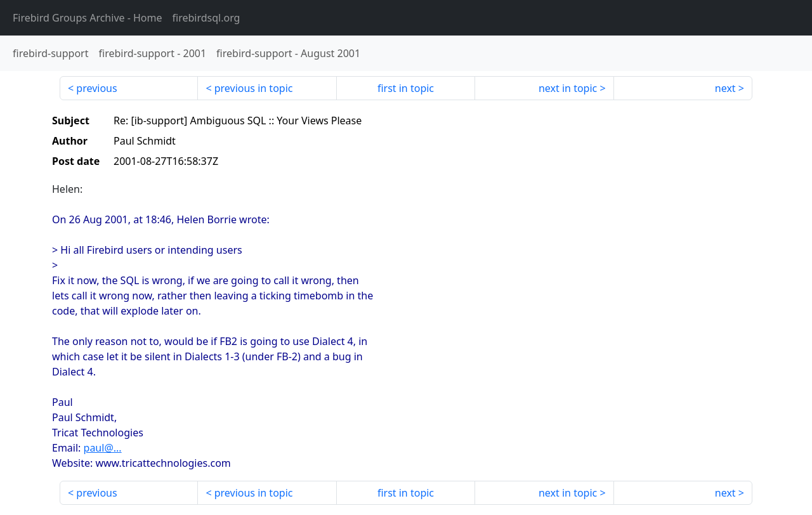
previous (96, 88)
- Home (88, 18)
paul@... (103, 448)
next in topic (568, 88)
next (725, 88)
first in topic (406, 88)
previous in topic (254, 88)
